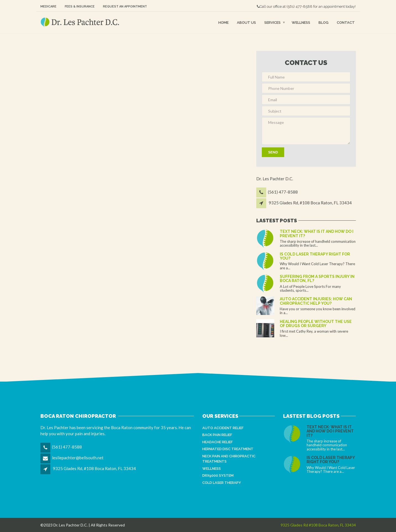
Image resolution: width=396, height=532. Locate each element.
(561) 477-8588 (299, 6)
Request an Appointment (125, 6)
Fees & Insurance (80, 6)
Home (223, 22)
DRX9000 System (218, 475)
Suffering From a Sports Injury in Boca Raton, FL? (317, 279)
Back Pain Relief (217, 435)
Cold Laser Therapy (222, 483)
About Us (246, 22)
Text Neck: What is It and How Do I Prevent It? (317, 234)
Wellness (301, 22)
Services (272, 22)
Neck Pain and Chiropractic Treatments (229, 459)
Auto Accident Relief (223, 428)
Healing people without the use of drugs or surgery (316, 324)
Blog (323, 22)
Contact (346, 22)
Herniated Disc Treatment (228, 449)
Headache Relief (218, 442)
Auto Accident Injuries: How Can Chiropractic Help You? (316, 301)
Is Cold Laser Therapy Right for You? (315, 256)
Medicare (48, 6)
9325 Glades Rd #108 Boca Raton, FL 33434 (318, 525)
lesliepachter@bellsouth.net (78, 458)
